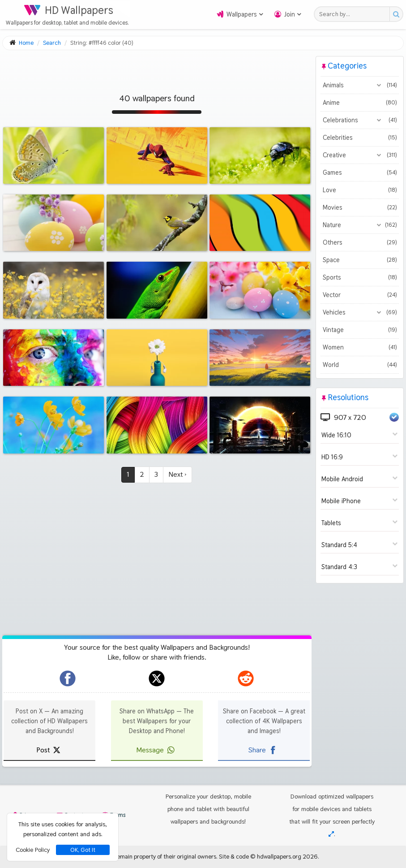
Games (360, 173)
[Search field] (354, 14)
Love (360, 190)
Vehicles (360, 312)
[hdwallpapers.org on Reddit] (246, 678)
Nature (360, 225)
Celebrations (360, 120)
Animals (360, 85)
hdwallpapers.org (279, 856)
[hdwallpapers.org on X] (157, 678)
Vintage (360, 330)
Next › (177, 474)
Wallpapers (242, 14)
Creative (360, 155)
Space (360, 260)
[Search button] (396, 14)
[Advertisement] (157, 68)
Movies (360, 207)
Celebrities (360, 138)
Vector (360, 295)
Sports (360, 277)
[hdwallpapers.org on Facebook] (68, 678)
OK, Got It (83, 850)
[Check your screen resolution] (331, 834)
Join (290, 14)
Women (360, 347)
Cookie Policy (33, 850)
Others (360, 242)
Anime (360, 103)
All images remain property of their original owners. (152, 856)
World (360, 365)
